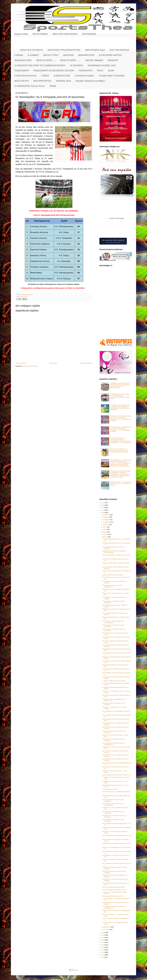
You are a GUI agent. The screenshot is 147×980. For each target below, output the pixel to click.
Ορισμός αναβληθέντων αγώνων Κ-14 (113, 896)
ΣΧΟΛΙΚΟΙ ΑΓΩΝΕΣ (84, 76)
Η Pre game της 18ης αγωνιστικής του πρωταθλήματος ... (113, 804)
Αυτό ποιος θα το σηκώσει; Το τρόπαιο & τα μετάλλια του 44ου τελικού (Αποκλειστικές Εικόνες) (119, 450)
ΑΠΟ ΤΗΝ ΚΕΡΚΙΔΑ (119, 50)
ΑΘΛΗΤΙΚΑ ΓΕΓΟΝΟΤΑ (32, 50)
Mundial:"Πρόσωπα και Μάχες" (91, 81)
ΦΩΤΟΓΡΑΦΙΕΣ (40, 34)
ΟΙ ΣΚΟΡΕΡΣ (77, 65)
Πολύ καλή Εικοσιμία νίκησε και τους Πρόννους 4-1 (117, 775)
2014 (103, 950)
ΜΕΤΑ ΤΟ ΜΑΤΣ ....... (71, 60)
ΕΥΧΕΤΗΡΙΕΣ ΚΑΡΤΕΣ (110, 55)
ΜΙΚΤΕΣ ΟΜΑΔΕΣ (94, 60)
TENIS (53, 86)
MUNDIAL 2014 (64, 81)
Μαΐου (105, 532)
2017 (103, 942)
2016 (103, 945)
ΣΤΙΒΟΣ (45, 76)
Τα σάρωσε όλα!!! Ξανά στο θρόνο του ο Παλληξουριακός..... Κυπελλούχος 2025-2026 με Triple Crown (120, 396)
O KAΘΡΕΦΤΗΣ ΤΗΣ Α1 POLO (30, 86)
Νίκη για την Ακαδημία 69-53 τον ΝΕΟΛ (113, 887)
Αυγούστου (106, 525)
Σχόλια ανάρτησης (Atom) (30, 366)
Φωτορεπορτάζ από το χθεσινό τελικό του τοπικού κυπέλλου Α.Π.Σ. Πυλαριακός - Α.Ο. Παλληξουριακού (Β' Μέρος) (121, 418)
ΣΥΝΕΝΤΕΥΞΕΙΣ (62, 76)
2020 (103, 935)
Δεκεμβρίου (106, 515)
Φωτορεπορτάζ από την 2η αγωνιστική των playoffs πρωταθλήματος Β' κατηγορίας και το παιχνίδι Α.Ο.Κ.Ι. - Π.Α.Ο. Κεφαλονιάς (121, 440)
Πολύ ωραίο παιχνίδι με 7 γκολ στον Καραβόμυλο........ (112, 586)
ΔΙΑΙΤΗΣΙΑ (68, 55)
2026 (103, 503)
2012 (103, 955)
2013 (103, 952)
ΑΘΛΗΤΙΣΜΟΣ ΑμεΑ (95, 50)
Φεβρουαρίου (107, 927)
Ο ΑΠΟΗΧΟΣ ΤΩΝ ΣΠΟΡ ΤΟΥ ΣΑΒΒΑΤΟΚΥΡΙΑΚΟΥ (40, 65)
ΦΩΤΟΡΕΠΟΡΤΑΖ (42, 81)
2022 (103, 513)
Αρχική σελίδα (21, 34)
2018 (103, 940)
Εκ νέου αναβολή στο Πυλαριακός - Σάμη (114, 890)
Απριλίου (105, 534)
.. (15, 50)
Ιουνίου (105, 529)
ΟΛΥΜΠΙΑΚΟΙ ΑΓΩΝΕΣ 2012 (102, 65)
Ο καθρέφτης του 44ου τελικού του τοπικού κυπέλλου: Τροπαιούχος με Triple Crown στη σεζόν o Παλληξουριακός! (120, 385)
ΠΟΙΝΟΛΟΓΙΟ (85, 71)
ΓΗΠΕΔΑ (19, 55)
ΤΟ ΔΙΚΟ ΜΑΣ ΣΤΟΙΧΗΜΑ (112, 76)
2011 (103, 957)
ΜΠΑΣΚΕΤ (113, 60)
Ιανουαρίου (106, 930)
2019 (103, 937)
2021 (103, 933)
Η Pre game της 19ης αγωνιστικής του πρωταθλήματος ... (113, 622)
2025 (103, 505)
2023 (103, 510)
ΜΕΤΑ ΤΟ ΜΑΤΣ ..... (46, 60)
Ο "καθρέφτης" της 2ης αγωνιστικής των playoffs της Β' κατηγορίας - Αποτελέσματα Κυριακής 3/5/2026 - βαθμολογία (120, 407)
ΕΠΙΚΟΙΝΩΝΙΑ (89, 34)
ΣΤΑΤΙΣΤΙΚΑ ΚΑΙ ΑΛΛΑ (25, 76)
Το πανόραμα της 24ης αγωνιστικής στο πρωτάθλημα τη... (114, 744)
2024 (103, 508)
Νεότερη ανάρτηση (21, 363)
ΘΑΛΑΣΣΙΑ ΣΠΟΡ (23, 60)
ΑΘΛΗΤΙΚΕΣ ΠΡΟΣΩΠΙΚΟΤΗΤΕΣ (64, 50)
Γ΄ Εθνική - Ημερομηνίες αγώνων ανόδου (114, 681)
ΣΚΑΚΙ (111, 71)
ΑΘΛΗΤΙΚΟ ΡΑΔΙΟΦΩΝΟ (65, 34)
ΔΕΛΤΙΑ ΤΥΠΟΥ (51, 55)
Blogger (76, 970)
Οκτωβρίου (106, 520)
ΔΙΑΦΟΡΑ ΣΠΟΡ (86, 55)
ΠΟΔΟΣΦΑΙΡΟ (22, 71)
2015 (103, 947)
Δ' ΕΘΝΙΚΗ (33, 55)
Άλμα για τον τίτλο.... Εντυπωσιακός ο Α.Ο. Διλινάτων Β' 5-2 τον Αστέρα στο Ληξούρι (121, 483)
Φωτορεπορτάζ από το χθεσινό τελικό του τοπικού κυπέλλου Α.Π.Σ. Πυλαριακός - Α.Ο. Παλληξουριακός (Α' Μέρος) (121, 429)
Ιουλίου (105, 527)
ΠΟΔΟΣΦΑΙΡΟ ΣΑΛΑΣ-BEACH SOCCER (54, 71)
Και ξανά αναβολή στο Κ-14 (110, 789)
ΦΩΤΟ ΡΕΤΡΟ (22, 81)
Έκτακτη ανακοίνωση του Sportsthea (113, 575)
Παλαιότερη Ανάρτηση (86, 363)
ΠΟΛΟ (100, 71)
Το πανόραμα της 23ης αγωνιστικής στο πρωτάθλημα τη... (114, 907)
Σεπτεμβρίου (107, 522)
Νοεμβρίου (106, 517)
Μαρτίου (105, 537)
